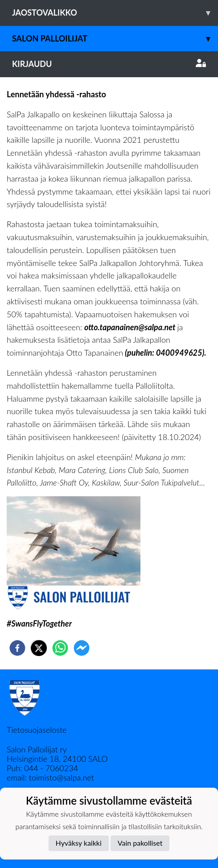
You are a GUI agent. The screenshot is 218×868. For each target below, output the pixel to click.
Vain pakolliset (140, 843)
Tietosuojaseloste (37, 730)
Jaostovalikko (115, 13)
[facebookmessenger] (82, 648)
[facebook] (17, 648)
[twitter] (39, 648)
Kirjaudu (109, 64)
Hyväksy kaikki (79, 843)
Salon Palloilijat (115, 39)
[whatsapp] (60, 648)
